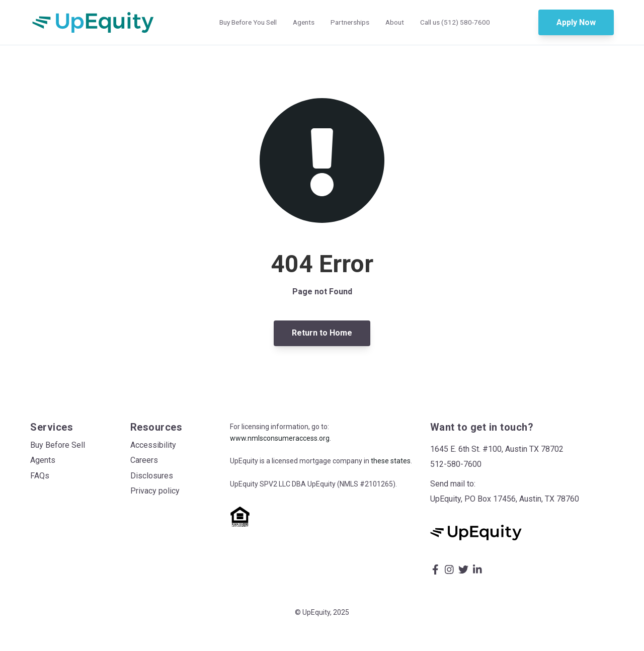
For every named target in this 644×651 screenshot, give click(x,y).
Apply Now (576, 22)
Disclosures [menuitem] (152, 476)
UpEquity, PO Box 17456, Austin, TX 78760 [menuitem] (505, 499)
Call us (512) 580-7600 (455, 22)
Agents (304, 22)
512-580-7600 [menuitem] (456, 464)
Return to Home (322, 333)
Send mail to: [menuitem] (453, 484)
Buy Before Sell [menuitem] (58, 445)
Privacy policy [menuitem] (155, 491)
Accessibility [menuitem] (153, 445)
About (395, 22)
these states (391, 461)
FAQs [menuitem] (40, 476)
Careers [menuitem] (144, 460)
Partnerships (350, 22)
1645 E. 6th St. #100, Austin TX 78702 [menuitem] (497, 449)
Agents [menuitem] (43, 460)
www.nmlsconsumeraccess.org (280, 438)
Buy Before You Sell (248, 22)
